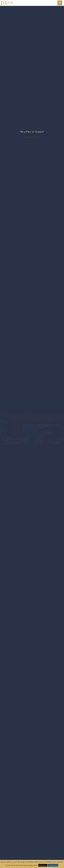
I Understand (53, 865)
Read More (43, 865)
